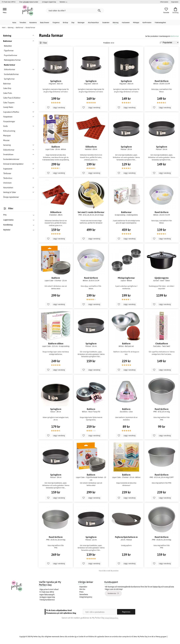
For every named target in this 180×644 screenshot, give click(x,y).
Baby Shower (45, 22)
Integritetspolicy (86, 597)
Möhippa (136, 22)
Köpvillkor (83, 587)
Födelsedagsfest (160, 22)
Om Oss (82, 589)
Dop (73, 22)
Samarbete (84, 594)
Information (164, 2)
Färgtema (56, 22)
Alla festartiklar (93, 22)
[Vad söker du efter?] (75, 11)
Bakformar (175, 36)
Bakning (116, 22)
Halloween (126, 22)
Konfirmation (147, 22)
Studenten (106, 22)
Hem (4, 27)
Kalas (14, 22)
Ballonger (81, 22)
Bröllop (65, 22)
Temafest (23, 22)
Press (81, 592)
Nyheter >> (63, 2)
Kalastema (33, 22)
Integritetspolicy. (112, 618)
